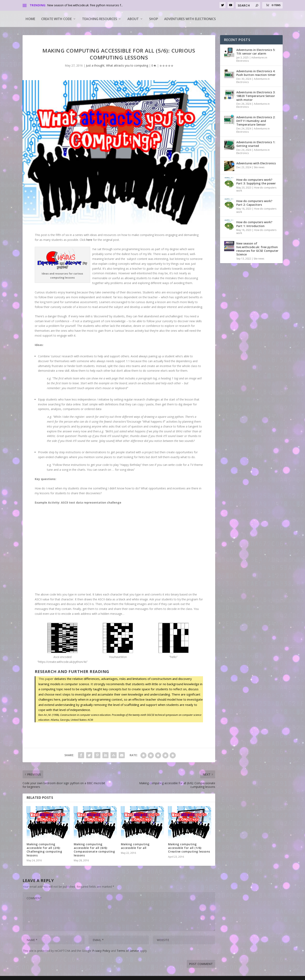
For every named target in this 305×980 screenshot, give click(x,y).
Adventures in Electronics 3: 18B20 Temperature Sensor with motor (256, 96)
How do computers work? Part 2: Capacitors (254, 203)
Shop (154, 19)
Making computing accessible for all (135, 846)
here (89, 240)
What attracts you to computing (127, 65)
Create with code (56, 19)
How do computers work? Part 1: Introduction (254, 224)
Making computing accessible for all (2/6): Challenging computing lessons (44, 850)
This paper (46, 679)
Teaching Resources (100, 19)
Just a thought (95, 65)
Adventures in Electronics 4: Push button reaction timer (256, 73)
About (133, 19)
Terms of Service (128, 951)
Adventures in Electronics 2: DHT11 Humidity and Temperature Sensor (256, 121)
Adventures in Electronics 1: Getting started (256, 144)
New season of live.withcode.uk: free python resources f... (85, 5)
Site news (259, 167)
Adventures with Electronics (190, 19)
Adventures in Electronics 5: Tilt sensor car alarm (256, 52)
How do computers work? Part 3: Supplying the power (256, 181)
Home (30, 19)
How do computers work (256, 189)
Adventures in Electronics (252, 59)
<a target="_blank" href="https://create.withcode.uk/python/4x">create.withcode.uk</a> (119, 550)
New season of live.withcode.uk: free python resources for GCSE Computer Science (257, 249)
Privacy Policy (101, 951)
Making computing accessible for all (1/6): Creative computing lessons (189, 848)
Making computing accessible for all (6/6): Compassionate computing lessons (94, 850)
